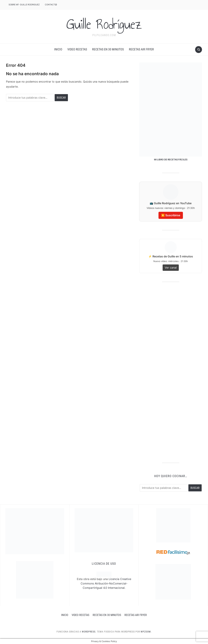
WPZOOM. (146, 632)
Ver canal (171, 268)
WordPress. (89, 632)
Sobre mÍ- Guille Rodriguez (24, 5)
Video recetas (77, 49)
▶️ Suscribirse (171, 215)
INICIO (58, 49)
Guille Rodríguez (104, 24)
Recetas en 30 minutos (108, 49)
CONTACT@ (51, 5)
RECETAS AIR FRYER (141, 49)
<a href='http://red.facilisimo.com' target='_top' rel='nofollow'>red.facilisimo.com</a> (173, 553)
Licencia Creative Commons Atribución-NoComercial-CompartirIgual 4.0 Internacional (106, 583)
